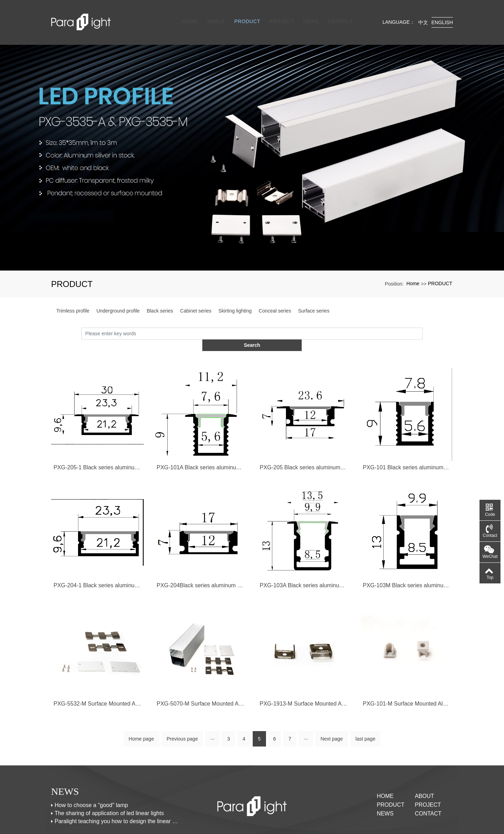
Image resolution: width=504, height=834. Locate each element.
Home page (141, 713)
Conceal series (275, 295)
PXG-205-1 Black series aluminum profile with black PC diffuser (97, 440)
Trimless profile (73, 295)
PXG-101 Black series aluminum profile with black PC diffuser (407, 440)
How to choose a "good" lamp (91, 779)
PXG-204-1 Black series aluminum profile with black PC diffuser (97, 559)
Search (423, 318)
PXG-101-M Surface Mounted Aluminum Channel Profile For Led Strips (407, 677)
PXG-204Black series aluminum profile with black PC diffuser (201, 559)
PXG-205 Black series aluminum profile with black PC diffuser (304, 440)
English (442, 15)
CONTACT (338, 15)
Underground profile (118, 295)
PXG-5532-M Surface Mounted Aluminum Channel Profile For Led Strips (97, 677)
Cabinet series (196, 295)
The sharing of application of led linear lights (109, 787)
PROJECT (280, 15)
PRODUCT (245, 15)
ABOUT (215, 15)
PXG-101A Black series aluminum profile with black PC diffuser (201, 440)
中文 (423, 15)
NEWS (309, 15)
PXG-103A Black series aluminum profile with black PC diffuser (304, 559)
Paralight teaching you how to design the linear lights (116, 795)
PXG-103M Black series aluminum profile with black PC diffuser (407, 559)
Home (188, 15)
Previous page (182, 713)
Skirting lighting (235, 295)
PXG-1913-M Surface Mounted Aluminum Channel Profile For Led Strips (304, 677)
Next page (332, 713)
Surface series (314, 295)
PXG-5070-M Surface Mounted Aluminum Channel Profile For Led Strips (201, 677)
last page (366, 713)
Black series (160, 295)
